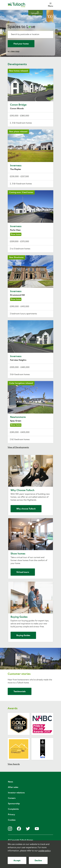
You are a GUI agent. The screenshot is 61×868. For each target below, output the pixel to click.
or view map (14, 51)
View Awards (14, 764)
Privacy (11, 815)
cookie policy (44, 851)
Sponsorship (14, 804)
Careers (12, 798)
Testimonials (20, 692)
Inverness (31, 158)
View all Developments (18, 448)
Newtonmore (31, 412)
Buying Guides (31, 612)
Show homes (31, 548)
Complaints (13, 809)
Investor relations (16, 793)
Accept (17, 861)
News (10, 782)
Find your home (21, 44)
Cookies (12, 820)
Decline (38, 861)
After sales (13, 787)
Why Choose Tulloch (31, 485)
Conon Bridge (31, 98)
